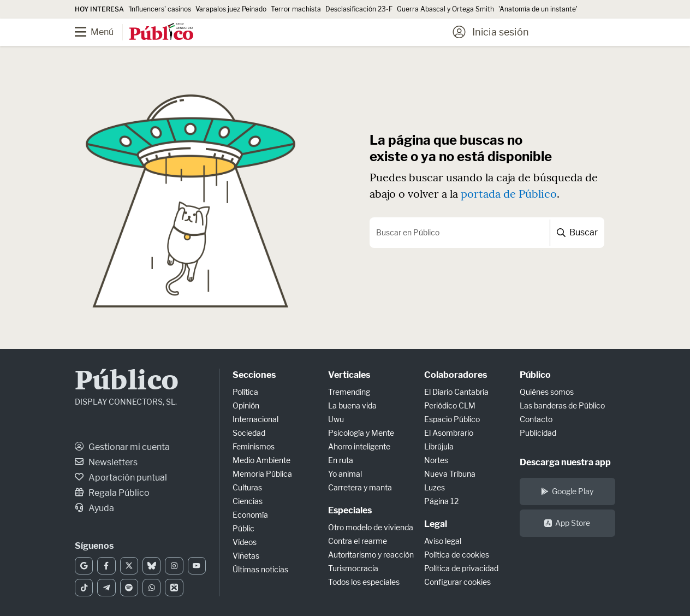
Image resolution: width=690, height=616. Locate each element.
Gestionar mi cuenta (122, 447)
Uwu (336, 419)
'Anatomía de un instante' (538, 9)
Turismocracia (353, 568)
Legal (436, 524)
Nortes (436, 460)
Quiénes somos (547, 392)
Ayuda (94, 508)
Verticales (349, 375)
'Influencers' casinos (160, 9)
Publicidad (538, 433)
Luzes (435, 487)
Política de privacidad (461, 568)
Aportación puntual (121, 478)
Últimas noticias (260, 569)
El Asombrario (449, 433)
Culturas (247, 487)
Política (245, 392)
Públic (243, 528)
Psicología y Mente (361, 433)
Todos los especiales (364, 582)
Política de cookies (457, 555)
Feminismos (254, 446)
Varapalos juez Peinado (231, 9)
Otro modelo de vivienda (371, 527)
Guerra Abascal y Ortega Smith (445, 9)
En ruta (341, 460)
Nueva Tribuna (450, 474)
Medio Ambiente (261, 460)
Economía (250, 515)
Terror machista (296, 9)
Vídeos (245, 542)
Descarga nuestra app (565, 462)
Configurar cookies (457, 582)
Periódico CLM (450, 405)
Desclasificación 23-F (359, 9)
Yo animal (345, 474)
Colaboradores (456, 375)
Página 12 (441, 501)
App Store (567, 523)
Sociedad (249, 433)
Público (127, 382)
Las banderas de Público (562, 405)
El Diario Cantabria (456, 392)
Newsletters (106, 462)
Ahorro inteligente (359, 446)
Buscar (577, 232)
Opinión (246, 405)
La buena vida (352, 405)
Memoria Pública (262, 474)
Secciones (254, 375)
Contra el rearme (358, 541)
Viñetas (246, 556)
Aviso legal (443, 541)
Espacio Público (452, 419)
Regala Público (112, 493)
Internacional (255, 419)
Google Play (567, 491)
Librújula (439, 446)
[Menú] (102, 32)
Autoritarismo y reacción (371, 555)
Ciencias (248, 501)
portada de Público (509, 194)
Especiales (350, 510)
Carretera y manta (360, 487)
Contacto (536, 419)
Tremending (349, 392)
